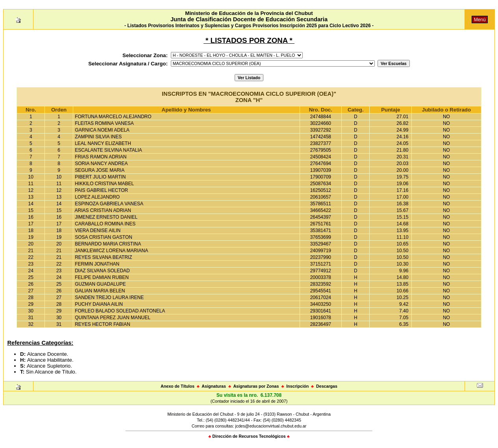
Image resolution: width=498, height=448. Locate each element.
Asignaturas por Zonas (256, 386)
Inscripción (297, 386)
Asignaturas (214, 386)
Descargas (327, 386)
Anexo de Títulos (178, 386)
